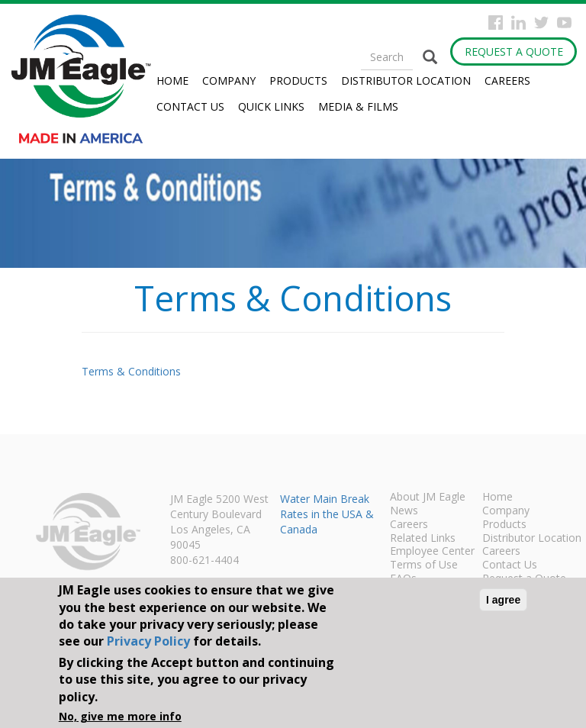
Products (298, 81)
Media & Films (358, 106)
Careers (507, 81)
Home (172, 81)
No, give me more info (120, 716)
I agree (503, 600)
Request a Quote (514, 52)
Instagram (518, 23)
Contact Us (190, 106)
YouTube (564, 23)
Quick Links (271, 106)
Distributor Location (406, 81)
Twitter (541, 23)
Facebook (496, 23)
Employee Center (432, 552)
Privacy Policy (148, 641)
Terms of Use (424, 565)
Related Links (423, 539)
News (404, 511)
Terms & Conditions (131, 371)
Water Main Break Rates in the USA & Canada (327, 514)
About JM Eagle (428, 498)
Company (229, 81)
